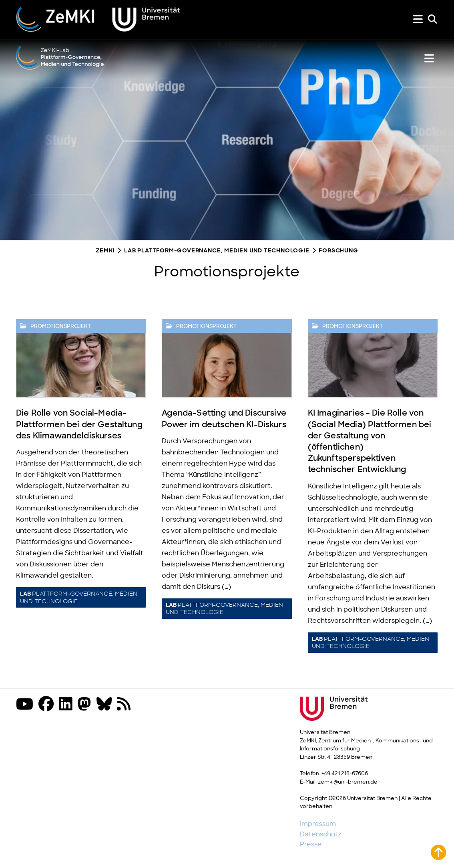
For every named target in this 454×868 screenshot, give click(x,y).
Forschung (338, 251)
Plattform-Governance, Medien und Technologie (79, 598)
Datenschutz (321, 834)
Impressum (318, 824)
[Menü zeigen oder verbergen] (418, 19)
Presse (311, 844)
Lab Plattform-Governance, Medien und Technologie (217, 251)
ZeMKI (105, 251)
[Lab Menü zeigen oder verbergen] (429, 59)
